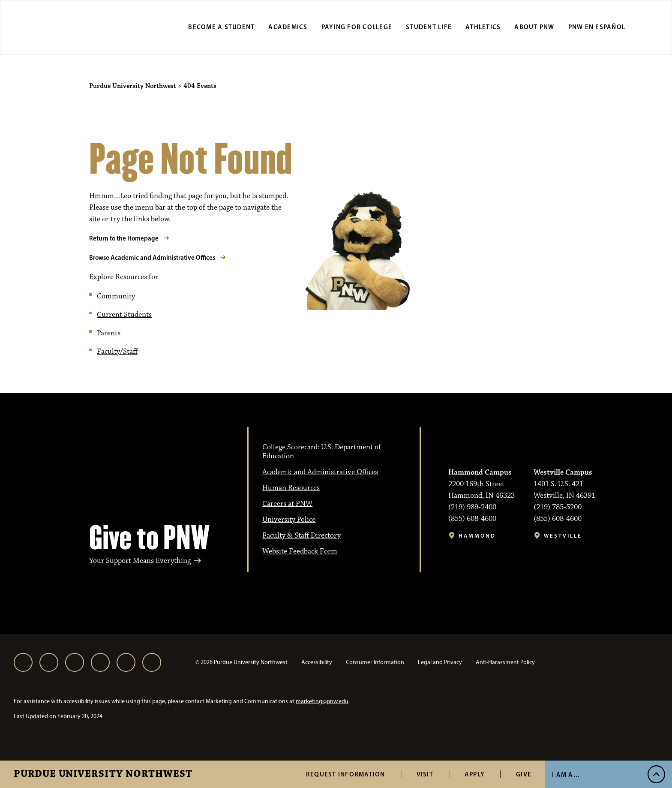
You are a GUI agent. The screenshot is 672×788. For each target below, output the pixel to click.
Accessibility (317, 662)
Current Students (124, 315)
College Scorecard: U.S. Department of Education (322, 452)
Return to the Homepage (124, 238)
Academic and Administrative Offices (320, 472)
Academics (288, 27)
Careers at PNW (287, 504)
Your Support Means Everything (140, 561)
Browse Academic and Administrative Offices (152, 257)
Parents (109, 333)
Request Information (346, 774)
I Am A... (566, 774)
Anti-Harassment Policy (505, 662)
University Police (289, 520)
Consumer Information (375, 662)
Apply (475, 774)
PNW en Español (597, 27)
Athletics (483, 27)
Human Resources (291, 488)
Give (524, 774)
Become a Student (221, 27)
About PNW (534, 27)
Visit (425, 774)
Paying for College (357, 27)
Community (116, 296)
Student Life (429, 27)
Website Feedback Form (300, 551)
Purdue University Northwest (103, 774)
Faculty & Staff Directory (301, 535)
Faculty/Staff (117, 352)
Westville (563, 536)
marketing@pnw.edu (322, 701)
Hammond (477, 536)
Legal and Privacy (440, 662)
